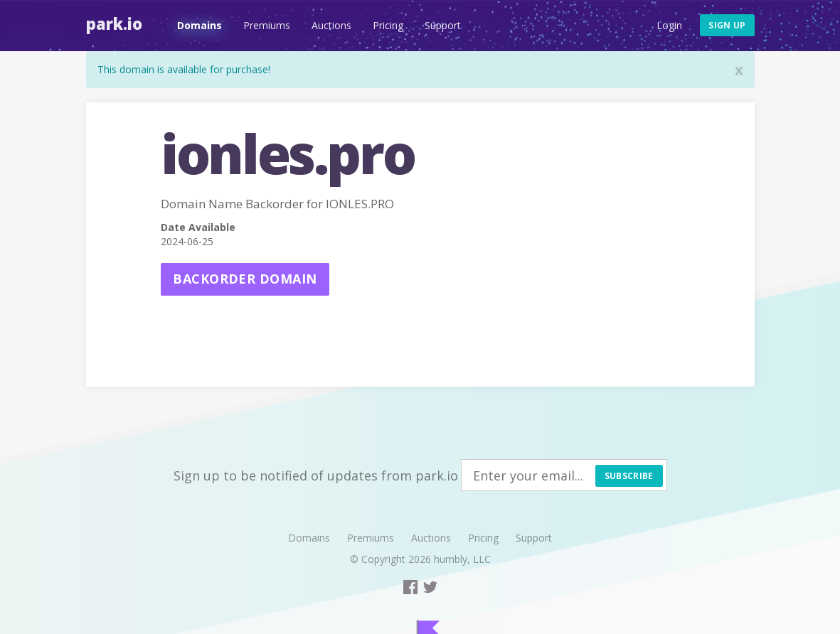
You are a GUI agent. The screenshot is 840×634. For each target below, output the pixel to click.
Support (443, 25)
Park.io (114, 23)
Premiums (267, 25)
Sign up (727, 25)
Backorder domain (245, 279)
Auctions (331, 25)
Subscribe (629, 476)
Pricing (388, 25)
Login (669, 25)
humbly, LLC (462, 559)
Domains (200, 25)
